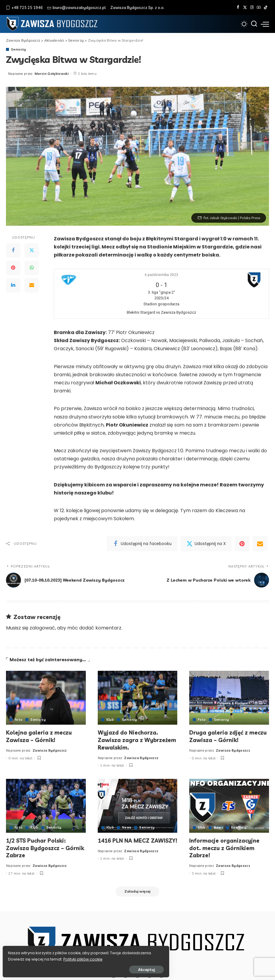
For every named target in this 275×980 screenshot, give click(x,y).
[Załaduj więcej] (137, 891)
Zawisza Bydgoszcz (50, 750)
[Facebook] (238, 7)
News (127, 827)
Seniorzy (19, 50)
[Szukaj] (254, 24)
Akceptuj (71, 967)
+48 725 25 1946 (24, 7)
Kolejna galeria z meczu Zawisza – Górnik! (40, 736)
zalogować (42, 628)
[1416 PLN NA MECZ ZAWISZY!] (138, 805)
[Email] (32, 285)
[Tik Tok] (266, 7)
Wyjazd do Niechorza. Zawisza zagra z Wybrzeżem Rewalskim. (132, 740)
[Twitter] (245, 7)
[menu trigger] (265, 24)
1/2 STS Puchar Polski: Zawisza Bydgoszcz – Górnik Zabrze (37, 847)
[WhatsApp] (32, 268)
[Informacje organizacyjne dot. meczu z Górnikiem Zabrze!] (229, 805)
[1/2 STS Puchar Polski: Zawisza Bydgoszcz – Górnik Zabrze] (46, 805)
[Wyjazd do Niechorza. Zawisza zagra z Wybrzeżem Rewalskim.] (138, 698)
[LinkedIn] (13, 285)
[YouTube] (259, 7)
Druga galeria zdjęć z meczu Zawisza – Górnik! (229, 736)
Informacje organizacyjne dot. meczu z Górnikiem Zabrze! (226, 847)
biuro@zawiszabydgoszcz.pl (77, 7)
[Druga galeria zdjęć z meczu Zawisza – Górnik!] (229, 698)
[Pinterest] (13, 268)
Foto (19, 720)
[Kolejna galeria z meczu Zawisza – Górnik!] (46, 698)
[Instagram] (252, 7)
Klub (110, 720)
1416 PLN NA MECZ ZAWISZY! (124, 844)
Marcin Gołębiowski (52, 74)
